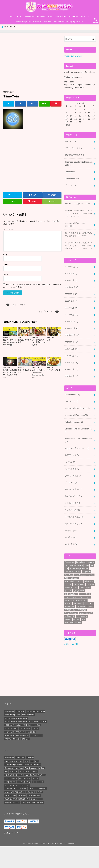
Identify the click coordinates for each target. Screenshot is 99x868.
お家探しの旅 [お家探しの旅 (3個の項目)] (89, 581)
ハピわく (19, 17)
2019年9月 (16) (71, 342)
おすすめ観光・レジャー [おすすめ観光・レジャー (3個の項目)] (74, 581)
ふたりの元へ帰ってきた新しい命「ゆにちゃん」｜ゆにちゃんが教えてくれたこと (79, 246)
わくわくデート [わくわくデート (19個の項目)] (85, 593)
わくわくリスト (72, 141)
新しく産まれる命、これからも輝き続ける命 (78, 234)
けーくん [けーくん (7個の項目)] (68, 584)
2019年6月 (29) (71, 362)
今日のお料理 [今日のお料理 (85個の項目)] (9, 735)
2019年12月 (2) (71, 321)
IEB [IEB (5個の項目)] (92, 565)
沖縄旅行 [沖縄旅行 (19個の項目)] (8, 738)
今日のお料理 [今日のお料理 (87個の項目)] (81, 606)
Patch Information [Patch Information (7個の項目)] (28, 714)
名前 (5, 255)
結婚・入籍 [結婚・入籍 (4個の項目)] (26, 738)
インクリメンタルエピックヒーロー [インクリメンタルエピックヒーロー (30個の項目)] (77, 597)
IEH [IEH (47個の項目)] (66, 568)
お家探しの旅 (72, 455)
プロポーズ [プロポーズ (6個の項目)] (89, 603)
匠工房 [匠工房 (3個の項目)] (90, 606)
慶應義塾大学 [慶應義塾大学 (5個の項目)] (70, 616)
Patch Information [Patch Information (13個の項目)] (81, 574)
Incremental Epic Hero (24, 22)
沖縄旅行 (71, 530)
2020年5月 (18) (71, 308)
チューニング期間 (78, 204)
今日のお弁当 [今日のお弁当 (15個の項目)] (70, 606)
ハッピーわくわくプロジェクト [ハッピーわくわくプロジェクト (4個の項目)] (76, 600)
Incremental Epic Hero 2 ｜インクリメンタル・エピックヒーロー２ (78, 213)
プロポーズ (71, 482)
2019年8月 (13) (71, 349)
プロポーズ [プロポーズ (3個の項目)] (20, 731)
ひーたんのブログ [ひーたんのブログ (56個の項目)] (71, 587)
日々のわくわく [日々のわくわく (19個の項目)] (36, 735)
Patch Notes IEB (72, 179)
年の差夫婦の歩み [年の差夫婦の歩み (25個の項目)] (22, 735)
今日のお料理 (73, 510)
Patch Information (74, 422)
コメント (8, 229)
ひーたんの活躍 (73, 475)
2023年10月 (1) (71, 267)
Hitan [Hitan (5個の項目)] (87, 565)
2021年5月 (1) (71, 280)
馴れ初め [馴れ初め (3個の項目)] (78, 622)
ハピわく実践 (72, 469)
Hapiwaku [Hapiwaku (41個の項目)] (90, 562)
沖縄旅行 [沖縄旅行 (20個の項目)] (68, 619)
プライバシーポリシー (75, 148)
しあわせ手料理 (73, 17)
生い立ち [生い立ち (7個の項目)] (77, 619)
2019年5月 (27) (71, 369)
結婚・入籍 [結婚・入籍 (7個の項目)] (69, 622)
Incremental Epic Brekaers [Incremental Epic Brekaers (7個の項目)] (79, 568)
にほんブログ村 (71, 644)
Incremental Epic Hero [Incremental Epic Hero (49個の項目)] (73, 571)
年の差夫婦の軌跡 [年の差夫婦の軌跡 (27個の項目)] (86, 613)
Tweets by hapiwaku (73, 56)
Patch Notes (70, 172)
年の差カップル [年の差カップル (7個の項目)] (71, 609)
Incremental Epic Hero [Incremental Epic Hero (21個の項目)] (12, 714)
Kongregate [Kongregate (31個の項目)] (87, 571)
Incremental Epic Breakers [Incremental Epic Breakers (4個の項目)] (36, 711)
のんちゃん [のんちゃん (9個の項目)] (90, 584)
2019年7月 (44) (71, 356)
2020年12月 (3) (71, 287)
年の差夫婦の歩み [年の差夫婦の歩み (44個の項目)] (71, 613)
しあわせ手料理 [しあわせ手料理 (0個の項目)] (22, 724)
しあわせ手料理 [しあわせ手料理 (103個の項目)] (79, 584)
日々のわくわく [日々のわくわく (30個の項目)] (82, 616)
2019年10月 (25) (72, 335)
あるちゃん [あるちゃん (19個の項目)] (74, 578)
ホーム (12, 17)
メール (6, 265)
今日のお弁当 (73, 503)
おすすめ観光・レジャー (45, 17)
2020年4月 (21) (71, 314)
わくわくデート (74, 496)
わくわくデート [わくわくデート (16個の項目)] (25, 728)
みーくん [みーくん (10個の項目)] (68, 590)
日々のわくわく (85, 17)
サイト (6, 275)
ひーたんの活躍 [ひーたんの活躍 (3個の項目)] (85, 587)
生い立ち (70, 537)
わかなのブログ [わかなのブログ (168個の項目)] (79, 590)
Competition (71, 401)
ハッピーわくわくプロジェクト (48, 843)
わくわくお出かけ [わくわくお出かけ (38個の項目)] (71, 593)
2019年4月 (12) (71, 376)
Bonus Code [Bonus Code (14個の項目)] (81, 562)
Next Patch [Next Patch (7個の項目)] (69, 574)
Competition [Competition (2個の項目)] (20, 711)
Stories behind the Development (78, 430)
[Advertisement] (32, 63)
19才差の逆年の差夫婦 (75, 155)
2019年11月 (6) (71, 328)
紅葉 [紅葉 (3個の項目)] (84, 619)
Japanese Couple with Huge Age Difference (68, 22)
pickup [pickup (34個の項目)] (91, 574)
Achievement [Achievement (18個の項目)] (9, 711)
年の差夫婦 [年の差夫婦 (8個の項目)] (82, 609)
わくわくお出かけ (60, 17)
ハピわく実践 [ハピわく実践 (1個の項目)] (9, 731)
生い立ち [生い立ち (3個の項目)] (16, 738)
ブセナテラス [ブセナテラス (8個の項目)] (78, 603)
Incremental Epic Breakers (42, 22)
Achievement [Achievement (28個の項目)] (70, 562)
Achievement (72, 394)
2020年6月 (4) (71, 301)
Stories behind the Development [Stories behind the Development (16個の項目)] (16, 718)
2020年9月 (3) (71, 294)
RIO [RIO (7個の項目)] (66, 578)
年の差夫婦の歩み (29, 17)
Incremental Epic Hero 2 (75, 225)
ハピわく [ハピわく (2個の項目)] (36, 728)
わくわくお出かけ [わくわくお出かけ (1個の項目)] (11, 728)
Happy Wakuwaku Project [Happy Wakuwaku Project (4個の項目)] (74, 565)
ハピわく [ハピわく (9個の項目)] (68, 603)
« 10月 (67, 125)
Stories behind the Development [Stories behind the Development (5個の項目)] (16, 721)
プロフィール (71, 185)
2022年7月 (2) (71, 273)
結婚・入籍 (71, 544)
